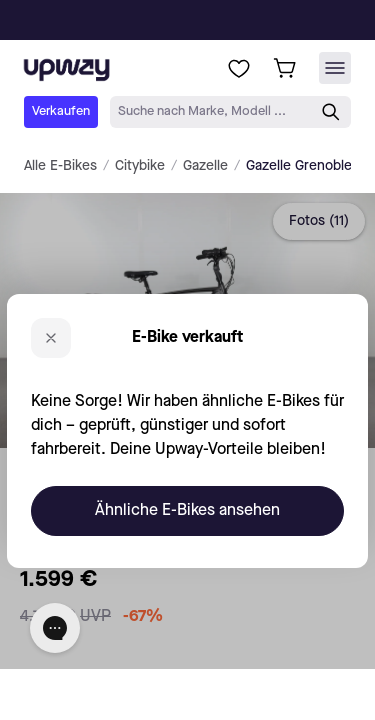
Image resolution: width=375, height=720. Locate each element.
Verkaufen (61, 111)
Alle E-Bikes (60, 166)
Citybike (140, 166)
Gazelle (205, 166)
